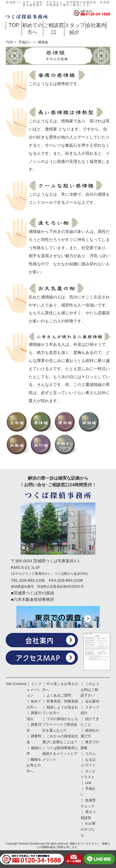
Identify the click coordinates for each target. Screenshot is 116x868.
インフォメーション (34, 690)
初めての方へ (32, 28)
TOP (14, 25)
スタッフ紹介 (75, 28)
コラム (90, 754)
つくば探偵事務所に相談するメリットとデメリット (60, 754)
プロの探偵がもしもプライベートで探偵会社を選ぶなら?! (60, 725)
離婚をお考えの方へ (34, 765)
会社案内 (96, 25)
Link (88, 783)
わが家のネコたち (88, 829)
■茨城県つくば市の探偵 (33, 593)
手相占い (25, 42)
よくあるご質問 (59, 695)
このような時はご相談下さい (90, 690)
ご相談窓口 (54, 28)
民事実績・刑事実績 (62, 701)
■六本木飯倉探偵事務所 (33, 599)
